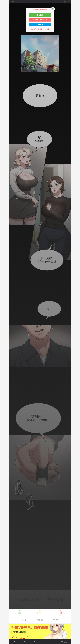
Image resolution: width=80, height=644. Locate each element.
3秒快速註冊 (40, 15)
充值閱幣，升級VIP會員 (40, 20)
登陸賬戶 (40, 25)
